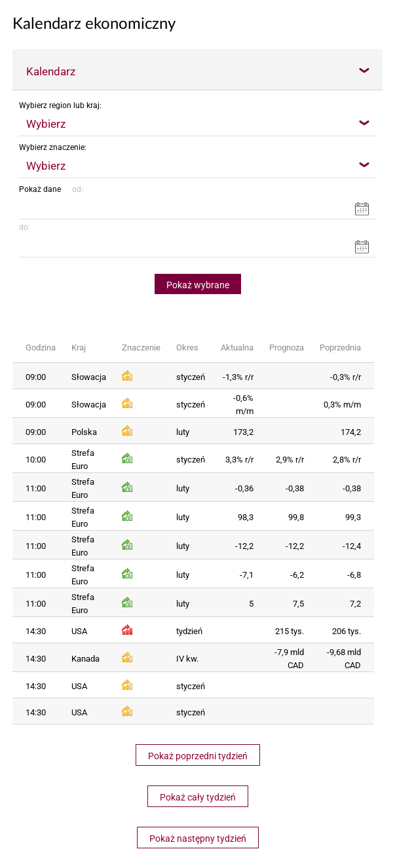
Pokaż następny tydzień (198, 839)
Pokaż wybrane (198, 285)
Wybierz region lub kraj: (60, 105)
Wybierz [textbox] (46, 124)
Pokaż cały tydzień (198, 797)
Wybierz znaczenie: (53, 147)
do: (25, 227)
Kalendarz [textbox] (51, 71)
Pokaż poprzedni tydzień (198, 756)
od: (76, 189)
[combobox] (197, 71)
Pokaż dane (40, 189)
